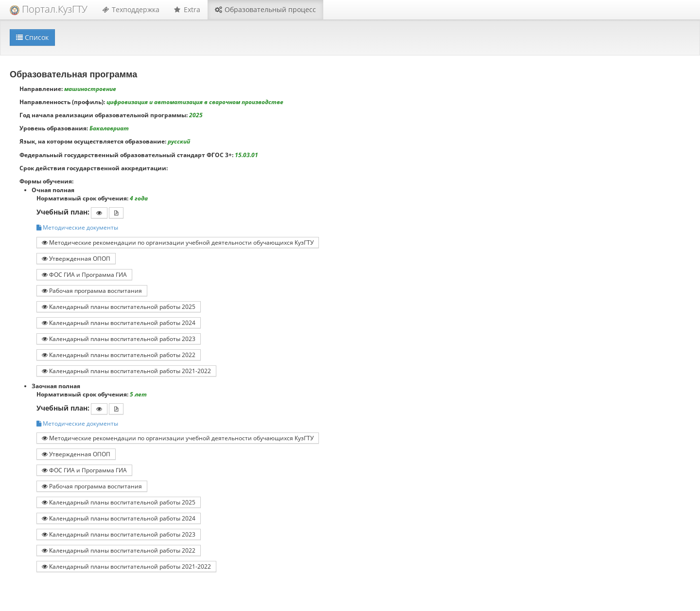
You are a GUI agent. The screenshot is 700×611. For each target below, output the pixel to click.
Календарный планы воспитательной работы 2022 (119, 355)
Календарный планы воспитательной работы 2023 (119, 339)
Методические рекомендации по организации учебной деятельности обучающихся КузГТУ (178, 242)
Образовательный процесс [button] (265, 9)
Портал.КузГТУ (49, 9)
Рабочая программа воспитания (92, 290)
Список (32, 37)
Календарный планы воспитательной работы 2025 (119, 306)
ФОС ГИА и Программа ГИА (84, 274)
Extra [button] (187, 9)
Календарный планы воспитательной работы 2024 (119, 323)
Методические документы (77, 227)
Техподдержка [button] (131, 9)
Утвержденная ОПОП (76, 258)
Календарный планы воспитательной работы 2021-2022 (126, 371)
